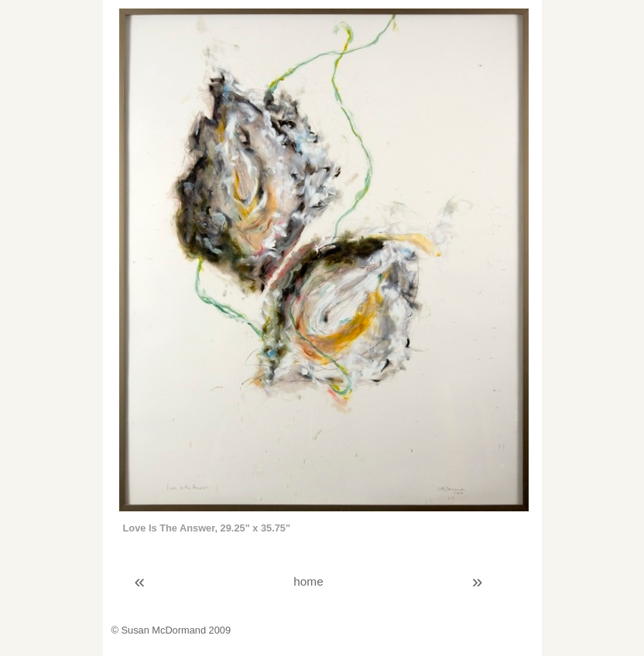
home (308, 581)
